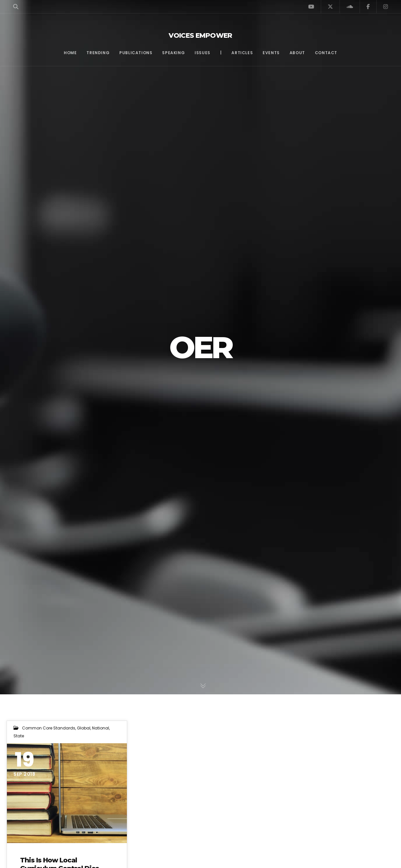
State (19, 736)
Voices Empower (200, 35)
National (101, 728)
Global (84, 728)
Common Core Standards (49, 728)
